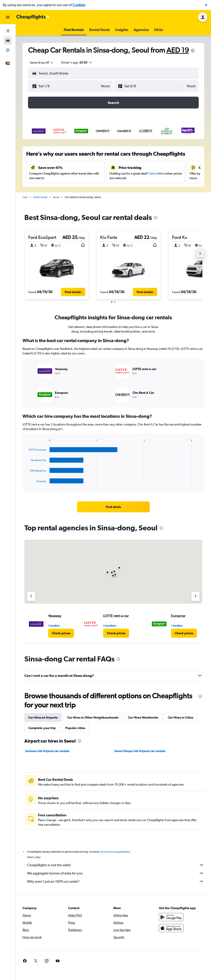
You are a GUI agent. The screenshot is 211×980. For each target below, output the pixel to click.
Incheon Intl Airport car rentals (47, 751)
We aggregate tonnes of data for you (116, 873)
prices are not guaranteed (115, 852)
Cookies (79, 5)
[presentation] (193, 51)
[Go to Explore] (8, 50)
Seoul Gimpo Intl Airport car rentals (140, 751)
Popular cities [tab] (75, 728)
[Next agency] (196, 596)
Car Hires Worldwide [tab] (143, 717)
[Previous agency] (31, 596)
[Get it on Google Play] (171, 917)
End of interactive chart (26, 483)
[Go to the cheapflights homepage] (33, 17)
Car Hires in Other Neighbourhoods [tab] (93, 717)
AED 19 (178, 50)
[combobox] (42, 62)
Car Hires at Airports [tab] (43, 717)
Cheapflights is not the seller (116, 865)
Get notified (157, 173)
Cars (25, 197)
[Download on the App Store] (171, 928)
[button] (206, 5)
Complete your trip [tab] (42, 728)
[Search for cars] (8, 41)
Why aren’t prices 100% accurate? (116, 881)
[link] (113, 507)
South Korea (40, 197)
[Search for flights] (8, 31)
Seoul (56, 197)
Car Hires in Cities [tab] (180, 717)
